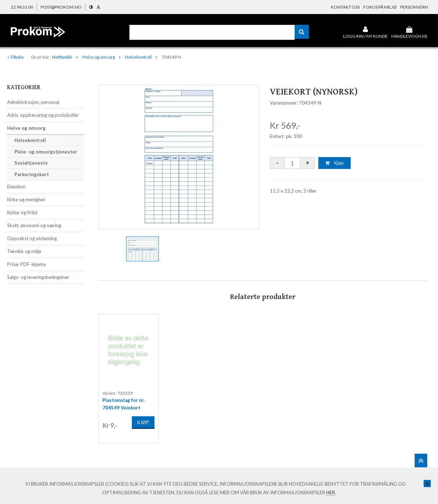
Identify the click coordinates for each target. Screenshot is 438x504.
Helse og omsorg (99, 57)
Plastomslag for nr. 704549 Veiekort (124, 402)
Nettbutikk (62, 57)
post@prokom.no (61, 7)
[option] (179, 157)
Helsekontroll (138, 57)
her (331, 492)
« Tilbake (15, 57)
